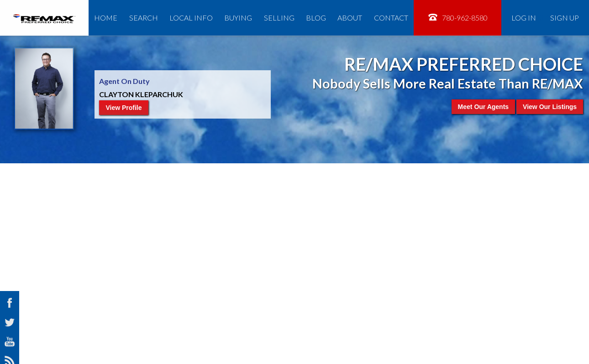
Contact (391, 18)
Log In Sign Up (545, 18)
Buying (238, 18)
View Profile (124, 108)
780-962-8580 (458, 17)
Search (144, 18)
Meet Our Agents (484, 107)
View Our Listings (550, 107)
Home (106, 18)
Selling (279, 18)
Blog (316, 18)
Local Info (191, 18)
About (350, 18)
